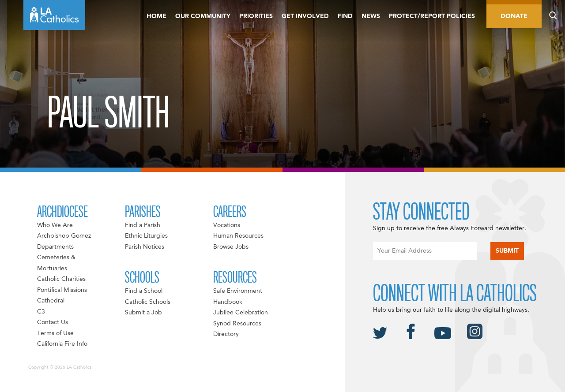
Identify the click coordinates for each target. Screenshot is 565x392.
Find (345, 16)
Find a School (144, 291)
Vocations (227, 225)
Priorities (256, 16)
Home (156, 16)
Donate (514, 16)
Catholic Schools (148, 302)
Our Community (203, 16)
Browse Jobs (231, 247)
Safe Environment (238, 291)
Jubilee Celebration (241, 313)
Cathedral (51, 301)
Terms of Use (55, 333)
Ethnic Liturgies (146, 236)
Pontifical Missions (62, 290)
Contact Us (53, 322)
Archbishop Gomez (64, 236)
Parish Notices (145, 247)
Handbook (228, 302)
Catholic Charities (61, 279)
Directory (226, 334)
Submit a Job (143, 313)
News (371, 16)
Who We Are (55, 225)
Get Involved (305, 16)
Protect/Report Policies (432, 16)
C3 (41, 312)
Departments (55, 247)
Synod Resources (237, 324)
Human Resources (238, 236)
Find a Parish (143, 225)
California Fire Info (62, 344)
